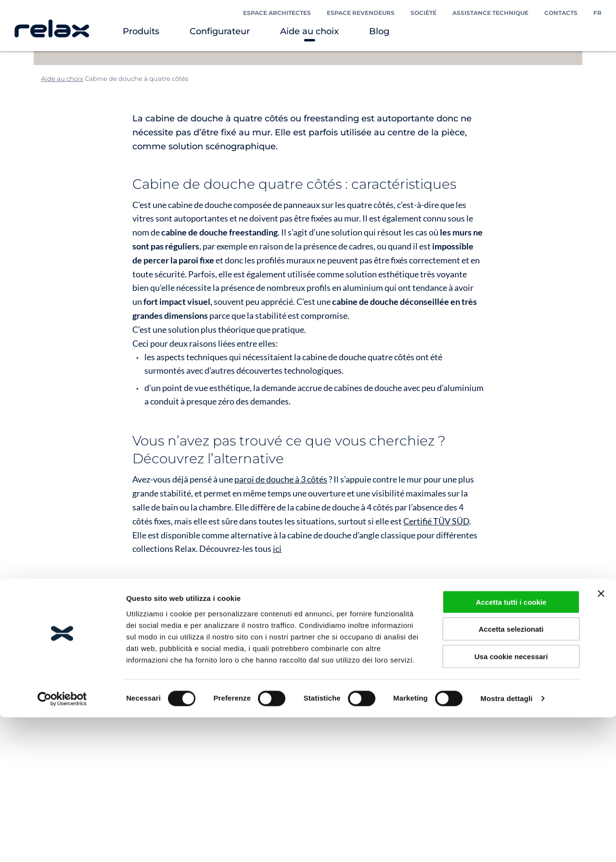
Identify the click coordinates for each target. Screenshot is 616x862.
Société (423, 13)
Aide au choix (309, 31)
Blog (379, 31)
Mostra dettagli (506, 843)
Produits (141, 31)
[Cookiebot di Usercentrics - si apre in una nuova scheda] (62, 843)
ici (277, 549)
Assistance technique (490, 13)
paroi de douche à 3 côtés (281, 479)
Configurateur (220, 31)
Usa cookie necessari (511, 801)
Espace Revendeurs (361, 13)
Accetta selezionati (511, 774)
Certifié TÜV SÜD (436, 521)
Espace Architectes (277, 13)
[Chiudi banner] (601, 738)
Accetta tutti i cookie (511, 746)
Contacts (561, 13)
